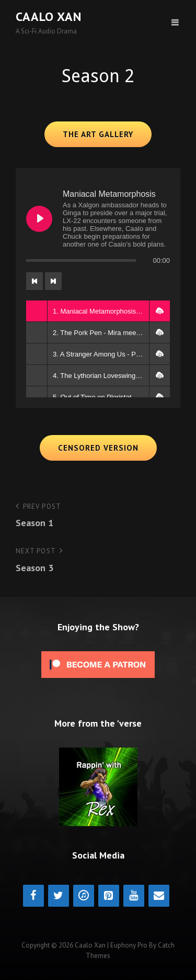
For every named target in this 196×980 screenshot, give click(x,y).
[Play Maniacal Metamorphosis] (39, 219)
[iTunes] (84, 896)
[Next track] (53, 281)
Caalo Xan (49, 16)
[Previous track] (34, 281)
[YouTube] (134, 896)
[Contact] (159, 896)
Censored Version (98, 448)
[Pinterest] (109, 896)
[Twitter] (59, 896)
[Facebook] (33, 896)
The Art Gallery (98, 134)
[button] (159, 311)
